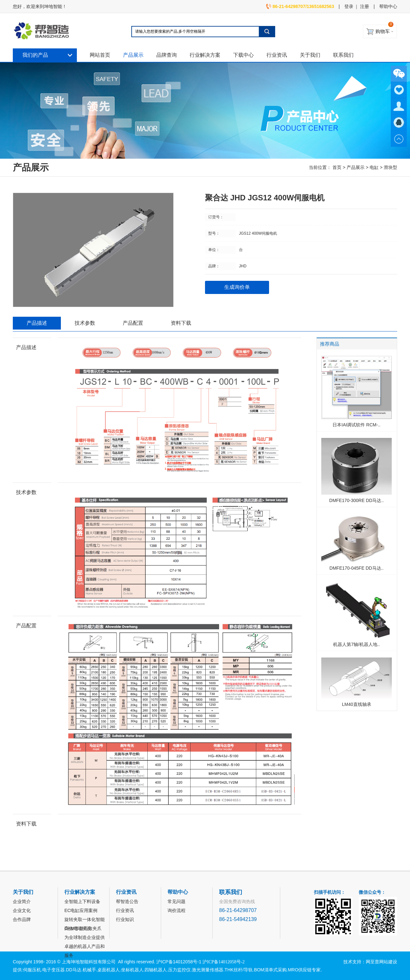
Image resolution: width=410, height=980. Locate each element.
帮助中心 (388, 6)
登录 (349, 6)
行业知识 (125, 919)
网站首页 (100, 55)
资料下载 (181, 323)
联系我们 (343, 55)
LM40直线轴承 (356, 704)
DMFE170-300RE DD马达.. (357, 500)
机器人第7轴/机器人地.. (356, 644)
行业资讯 (277, 55)
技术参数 (85, 323)
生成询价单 (237, 287)
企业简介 (22, 901)
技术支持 (352, 962)
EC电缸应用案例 (81, 910)
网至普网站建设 (381, 962)
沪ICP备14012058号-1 (179, 962)
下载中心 (243, 55)
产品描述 (37, 323)
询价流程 (176, 910)
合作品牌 (22, 919)
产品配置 (133, 323)
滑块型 (390, 167)
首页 (337, 167)
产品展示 (133, 55)
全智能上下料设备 (82, 901)
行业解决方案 (205, 55)
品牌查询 (167, 55)
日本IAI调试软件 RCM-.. (356, 425)
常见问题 (176, 901)
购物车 (383, 31)
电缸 (374, 167)
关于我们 (310, 55)
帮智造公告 (127, 901)
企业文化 (22, 910)
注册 (365, 6)
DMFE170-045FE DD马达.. (357, 568)
